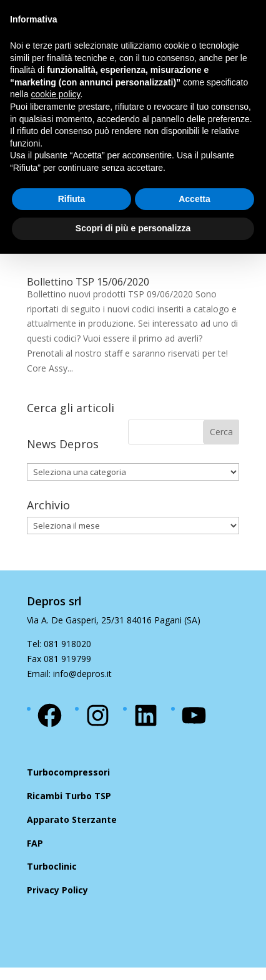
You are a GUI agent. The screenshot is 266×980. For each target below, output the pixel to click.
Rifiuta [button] (72, 199)
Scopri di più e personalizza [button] (133, 228)
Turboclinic (52, 866)
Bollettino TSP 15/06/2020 (88, 282)
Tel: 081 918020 (59, 644)
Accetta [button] (195, 199)
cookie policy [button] (55, 94)
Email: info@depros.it (69, 674)
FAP (35, 843)
